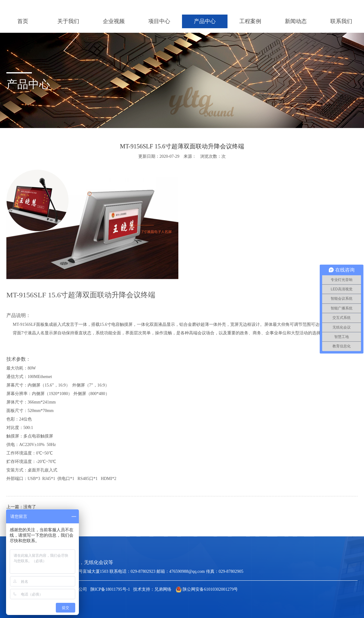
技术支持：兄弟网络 (152, 589)
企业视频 (114, 21)
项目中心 (159, 21)
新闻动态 (296, 21)
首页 (23, 21)
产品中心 (205, 21)
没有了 (30, 507)
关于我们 (68, 21)
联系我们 (341, 21)
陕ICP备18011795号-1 (110, 589)
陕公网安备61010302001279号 (207, 589)
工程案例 (250, 21)
